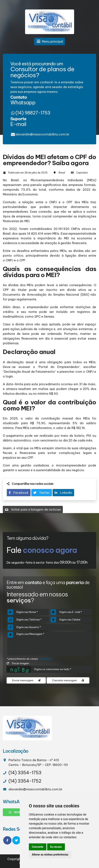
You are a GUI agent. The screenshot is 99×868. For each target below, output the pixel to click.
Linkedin (63, 493)
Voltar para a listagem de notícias (33, 509)
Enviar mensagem (26, 680)
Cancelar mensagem (68, 680)
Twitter (42, 493)
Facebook (19, 493)
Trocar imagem (18, 663)
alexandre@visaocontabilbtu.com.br (42, 134)
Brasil (62, 173)
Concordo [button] (38, 847)
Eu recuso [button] (56, 847)
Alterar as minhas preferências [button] (50, 855)
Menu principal (49, 41)
